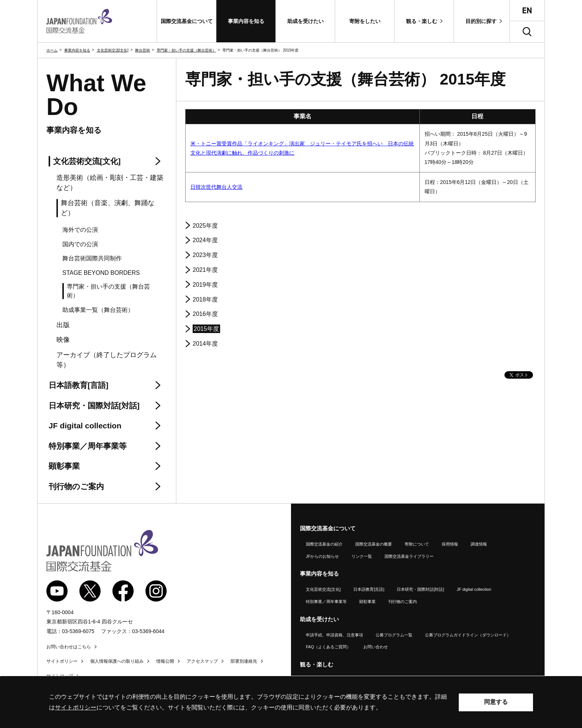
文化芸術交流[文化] (113, 50)
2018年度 (205, 299)
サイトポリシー (62, 661)
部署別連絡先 (244, 661)
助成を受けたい (319, 619)
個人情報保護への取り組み (117, 661)
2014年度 (205, 344)
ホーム (52, 50)
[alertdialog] (291, 702)
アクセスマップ (202, 661)
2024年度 (205, 240)
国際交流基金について (328, 528)
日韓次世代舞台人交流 (216, 187)
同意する (496, 702)
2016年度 (205, 314)
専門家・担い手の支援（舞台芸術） (186, 50)
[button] (187, 21)
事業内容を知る (77, 50)
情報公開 (165, 661)
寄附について (417, 544)
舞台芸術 (143, 50)
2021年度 (205, 270)
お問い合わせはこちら (69, 647)
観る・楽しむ (317, 664)
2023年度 (205, 255)
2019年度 (205, 285)
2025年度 (205, 226)
